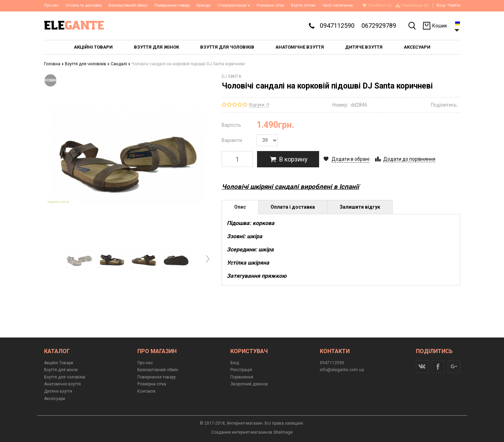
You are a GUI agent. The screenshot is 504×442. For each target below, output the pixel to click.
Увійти (454, 5)
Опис (240, 207)
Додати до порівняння (409, 159)
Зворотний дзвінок (249, 384)
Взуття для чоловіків (87, 64)
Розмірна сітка (270, 5)
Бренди (204, 5)
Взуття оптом (303, 5)
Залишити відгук (360, 207)
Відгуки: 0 (259, 105)
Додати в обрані (351, 159)
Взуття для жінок (61, 370)
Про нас (51, 5)
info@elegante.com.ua (342, 370)
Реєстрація (241, 370)
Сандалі (121, 64)
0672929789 (379, 26)
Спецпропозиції (234, 5)
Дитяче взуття (58, 391)
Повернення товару (172, 5)
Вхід (441, 5)
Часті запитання (338, 5)
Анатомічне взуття (62, 384)
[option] (80, 259)
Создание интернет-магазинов (242, 432)
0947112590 (337, 26)
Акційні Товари (59, 363)
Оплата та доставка (84, 5)
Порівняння (242, 377)
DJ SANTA (231, 76)
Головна (54, 64)
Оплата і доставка (293, 207)
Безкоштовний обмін (128, 5)
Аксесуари (55, 399)
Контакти (146, 391)
